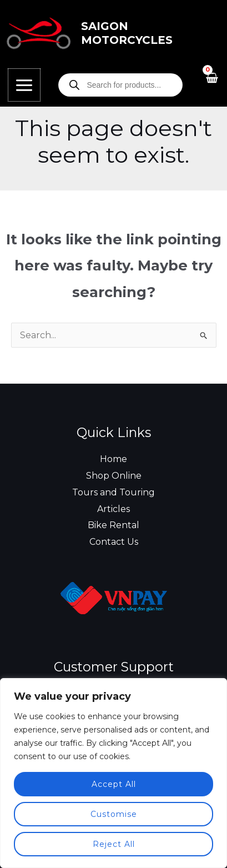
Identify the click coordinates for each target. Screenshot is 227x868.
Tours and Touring (113, 492)
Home (113, 459)
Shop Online (114, 476)
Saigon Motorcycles (127, 33)
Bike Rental (113, 525)
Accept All (114, 784)
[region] (113, 773)
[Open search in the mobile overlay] (120, 85)
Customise (114, 814)
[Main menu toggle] (24, 85)
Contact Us (114, 542)
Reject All (114, 844)
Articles (113, 509)
